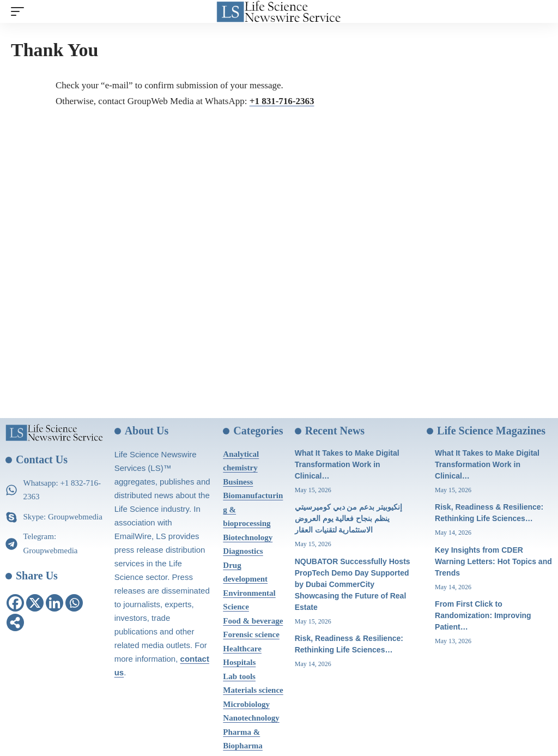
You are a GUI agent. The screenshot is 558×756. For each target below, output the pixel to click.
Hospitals (239, 662)
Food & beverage (253, 621)
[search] (539, 11)
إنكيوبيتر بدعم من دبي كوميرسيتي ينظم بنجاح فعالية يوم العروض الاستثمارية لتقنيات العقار (349, 518)
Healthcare (242, 649)
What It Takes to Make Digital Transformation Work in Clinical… (347, 464)
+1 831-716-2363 (282, 101)
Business (238, 482)
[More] (15, 622)
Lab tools (239, 676)
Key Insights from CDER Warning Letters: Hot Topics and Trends (493, 561)
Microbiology (246, 704)
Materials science (253, 690)
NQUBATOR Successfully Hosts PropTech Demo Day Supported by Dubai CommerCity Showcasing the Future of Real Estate (353, 584)
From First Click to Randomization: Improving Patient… (483, 615)
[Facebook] (15, 603)
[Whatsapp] (74, 603)
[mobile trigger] (20, 11)
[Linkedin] (54, 603)
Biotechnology (248, 537)
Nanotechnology (251, 718)
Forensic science (251, 634)
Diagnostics (243, 551)
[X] (35, 603)
